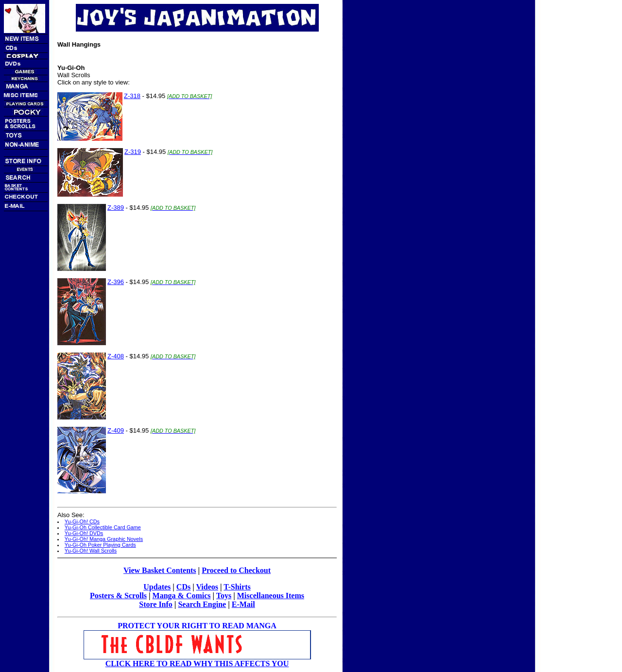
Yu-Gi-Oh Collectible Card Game (103, 527)
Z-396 (116, 282)
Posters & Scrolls (118, 596)
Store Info (156, 604)
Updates (157, 587)
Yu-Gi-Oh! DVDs (84, 533)
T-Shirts (237, 587)
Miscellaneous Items (271, 596)
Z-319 (133, 152)
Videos (207, 587)
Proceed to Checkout (236, 570)
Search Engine (202, 604)
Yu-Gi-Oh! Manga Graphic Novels (104, 539)
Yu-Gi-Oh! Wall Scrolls (91, 551)
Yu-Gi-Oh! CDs (82, 521)
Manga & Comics (182, 596)
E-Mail (243, 604)
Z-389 (116, 208)
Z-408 (116, 356)
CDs (183, 587)
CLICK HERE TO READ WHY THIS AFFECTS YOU (197, 664)
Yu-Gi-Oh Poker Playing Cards (100, 545)
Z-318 (132, 96)
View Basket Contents (160, 570)
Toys (224, 596)
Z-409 (116, 430)
